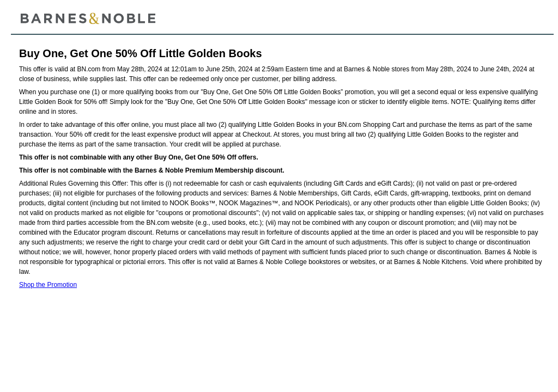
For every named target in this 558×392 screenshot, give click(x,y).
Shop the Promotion (48, 285)
